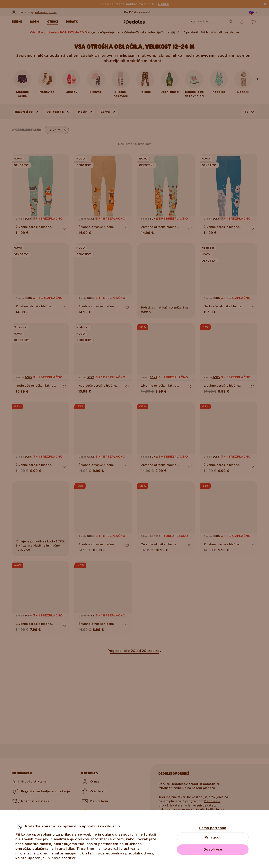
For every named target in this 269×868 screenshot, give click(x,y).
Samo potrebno (213, 828)
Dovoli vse (213, 849)
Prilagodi (213, 837)
